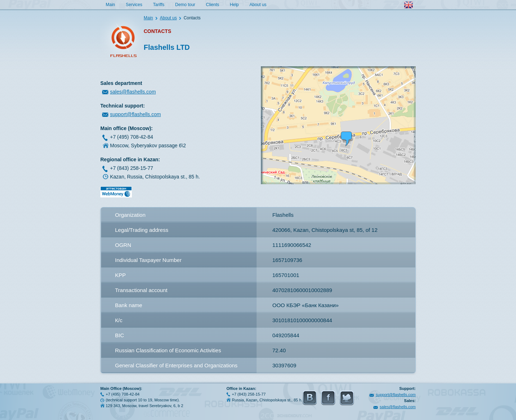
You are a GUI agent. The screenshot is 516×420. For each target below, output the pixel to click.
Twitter (347, 398)
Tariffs (159, 5)
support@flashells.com (135, 114)
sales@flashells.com (133, 92)
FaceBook (328, 398)
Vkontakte (310, 398)
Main (110, 5)
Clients (213, 5)
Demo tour (185, 5)
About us (258, 5)
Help (235, 5)
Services (134, 5)
